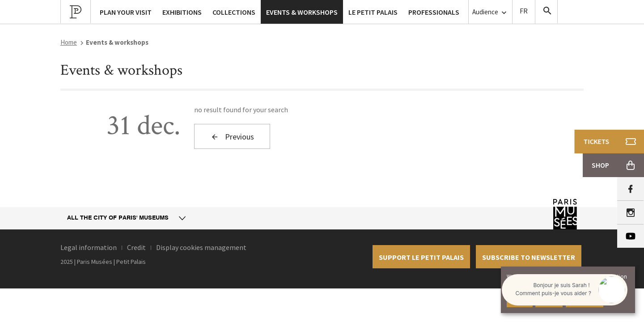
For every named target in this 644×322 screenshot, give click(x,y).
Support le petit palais (421, 257)
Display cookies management (201, 247)
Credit (136, 247)
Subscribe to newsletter (529, 257)
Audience (490, 12)
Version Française (524, 12)
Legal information (89, 247)
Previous (232, 137)
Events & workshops (302, 12)
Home (69, 42)
